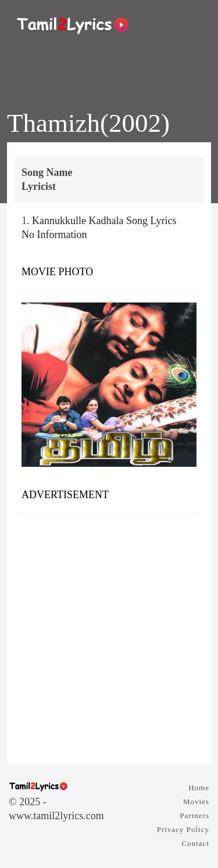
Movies (196, 802)
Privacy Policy (183, 829)
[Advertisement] (109, 634)
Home (199, 788)
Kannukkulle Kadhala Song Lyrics (104, 221)
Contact (196, 843)
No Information (54, 235)
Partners (194, 815)
